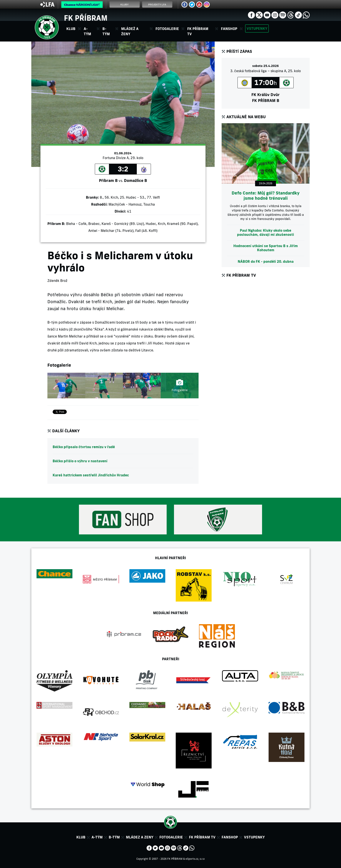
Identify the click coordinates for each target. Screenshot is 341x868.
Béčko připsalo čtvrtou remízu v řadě (84, 447)
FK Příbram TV (198, 31)
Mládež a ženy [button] (130, 31)
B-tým (114, 837)
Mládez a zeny (140, 837)
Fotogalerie (167, 29)
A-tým (97, 837)
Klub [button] (71, 29)
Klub (81, 837)
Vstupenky (257, 28)
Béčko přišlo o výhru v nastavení (80, 461)
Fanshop (229, 29)
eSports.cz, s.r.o (195, 859)
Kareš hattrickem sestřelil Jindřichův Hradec (91, 475)
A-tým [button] (87, 31)
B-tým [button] (106, 31)
